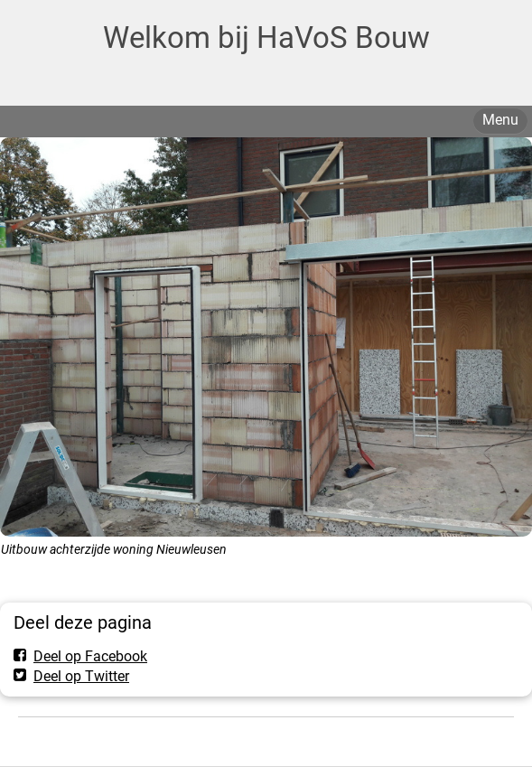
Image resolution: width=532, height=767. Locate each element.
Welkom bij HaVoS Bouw (266, 37)
